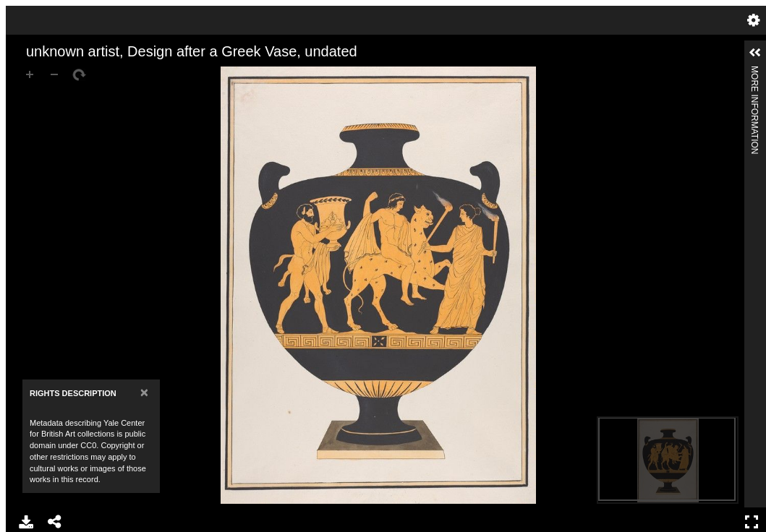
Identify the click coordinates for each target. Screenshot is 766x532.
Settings (754, 20)
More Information (754, 72)
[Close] (144, 392)
